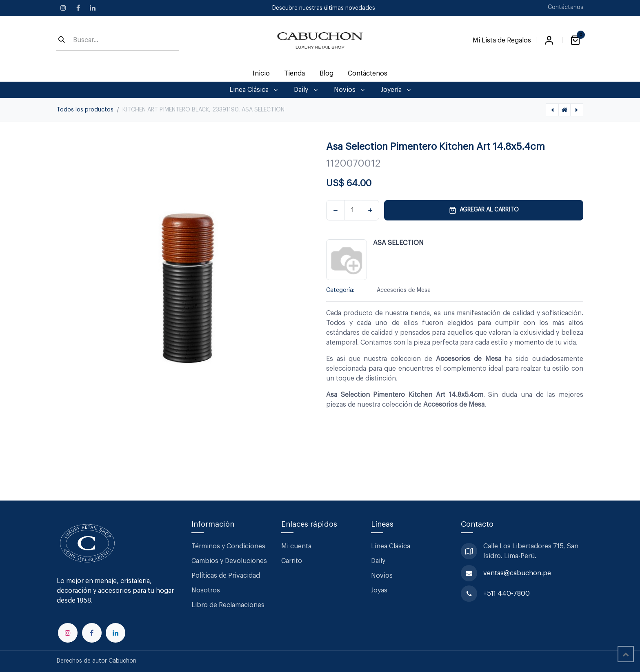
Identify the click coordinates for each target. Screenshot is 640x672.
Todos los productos (85, 110)
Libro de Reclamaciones (228, 605)
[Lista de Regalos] (502, 39)
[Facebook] (78, 8)
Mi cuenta (296, 546)
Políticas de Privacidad (226, 576)
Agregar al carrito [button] (484, 210)
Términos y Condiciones (229, 546)
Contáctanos (566, 7)
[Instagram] (63, 8)
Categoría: (340, 290)
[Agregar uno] (370, 210)
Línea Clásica (391, 546)
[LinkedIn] (93, 8)
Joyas (379, 590)
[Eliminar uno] (335, 210)
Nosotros (206, 590)
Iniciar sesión (549, 40)
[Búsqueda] (62, 40)
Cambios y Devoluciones (229, 561)
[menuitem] (261, 73)
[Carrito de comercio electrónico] (575, 40)
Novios (382, 576)
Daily (378, 561)
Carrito (292, 561)
